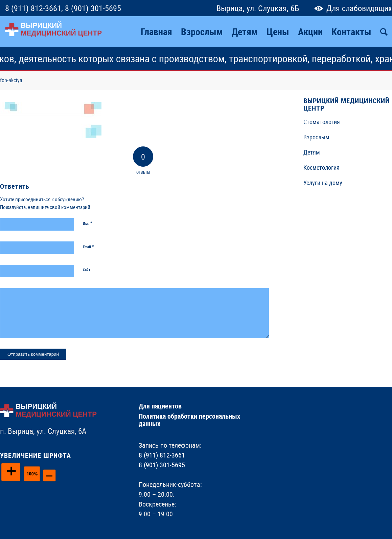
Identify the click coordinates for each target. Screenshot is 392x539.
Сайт (87, 270)
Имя (88, 223)
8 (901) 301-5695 (93, 8)
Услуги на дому (323, 183)
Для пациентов (160, 406)
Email (88, 247)
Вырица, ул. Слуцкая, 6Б (258, 8)
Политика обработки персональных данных (189, 420)
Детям (312, 152)
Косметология (321, 167)
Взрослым (316, 137)
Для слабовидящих (352, 8)
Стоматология (322, 122)
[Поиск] (384, 31)
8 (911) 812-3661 (33, 8)
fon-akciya (11, 80)
